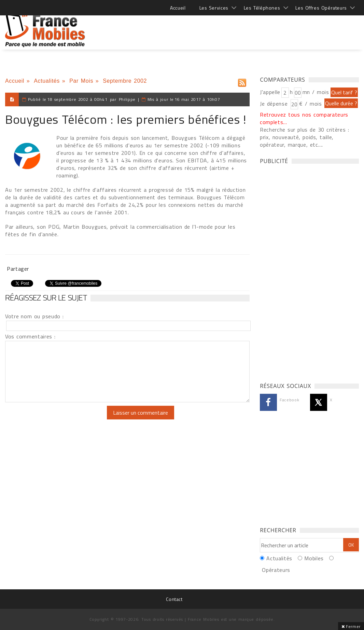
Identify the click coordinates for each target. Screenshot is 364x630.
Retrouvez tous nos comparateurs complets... (304, 118)
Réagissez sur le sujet (46, 297)
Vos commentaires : (30, 336)
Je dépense (275, 104)
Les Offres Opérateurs (321, 8)
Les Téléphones (262, 8)
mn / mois (316, 92)
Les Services (214, 8)
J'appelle (270, 92)
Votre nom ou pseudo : (34, 316)
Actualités (47, 81)
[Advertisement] (235, 27)
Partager (18, 269)
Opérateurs (276, 570)
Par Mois (81, 81)
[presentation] (62, 419)
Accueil (178, 8)
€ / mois (310, 104)
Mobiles (314, 558)
